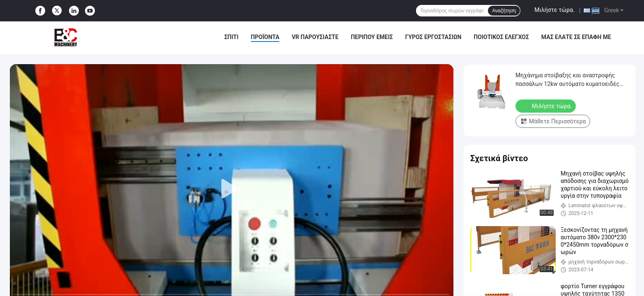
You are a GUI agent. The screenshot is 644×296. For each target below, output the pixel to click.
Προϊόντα (265, 37)
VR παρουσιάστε (315, 37)
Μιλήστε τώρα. (554, 10)
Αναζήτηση (504, 11)
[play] (232, 189)
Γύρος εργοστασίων (433, 37)
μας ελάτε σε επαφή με (576, 37)
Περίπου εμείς (372, 37)
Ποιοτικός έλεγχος (501, 37)
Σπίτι (231, 37)
